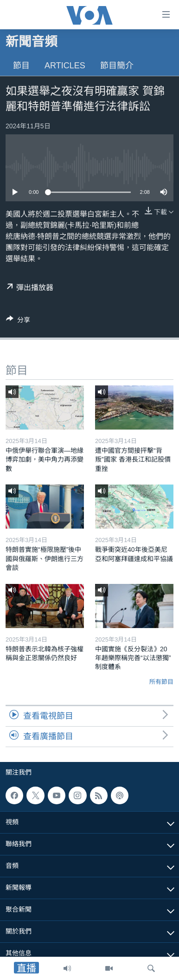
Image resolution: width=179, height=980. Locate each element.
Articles (65, 66)
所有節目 (161, 682)
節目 (21, 66)
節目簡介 (117, 66)
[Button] (18, 321)
